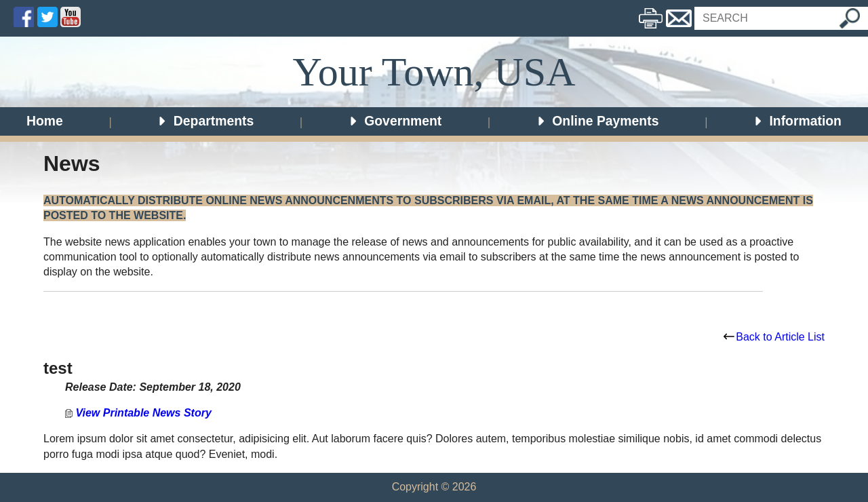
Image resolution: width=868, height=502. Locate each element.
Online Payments (597, 121)
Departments (205, 121)
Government (395, 121)
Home (45, 121)
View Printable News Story (138, 413)
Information (797, 121)
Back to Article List (774, 337)
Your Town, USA (434, 72)
